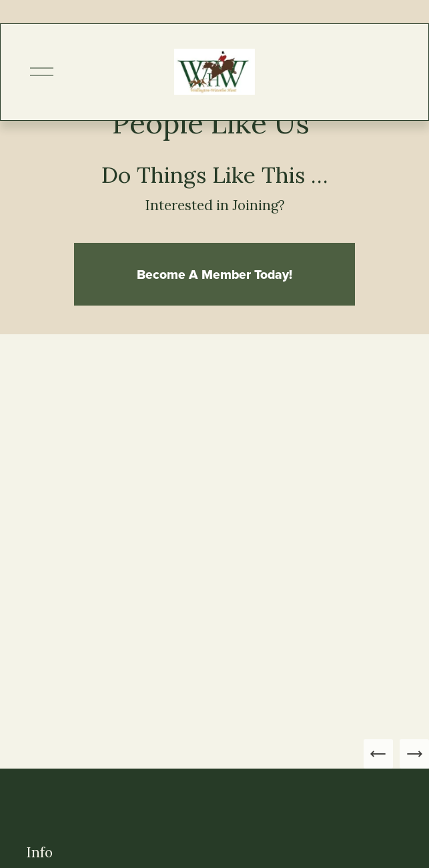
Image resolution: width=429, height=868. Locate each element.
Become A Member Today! (214, 274)
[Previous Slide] (378, 754)
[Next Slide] (414, 754)
